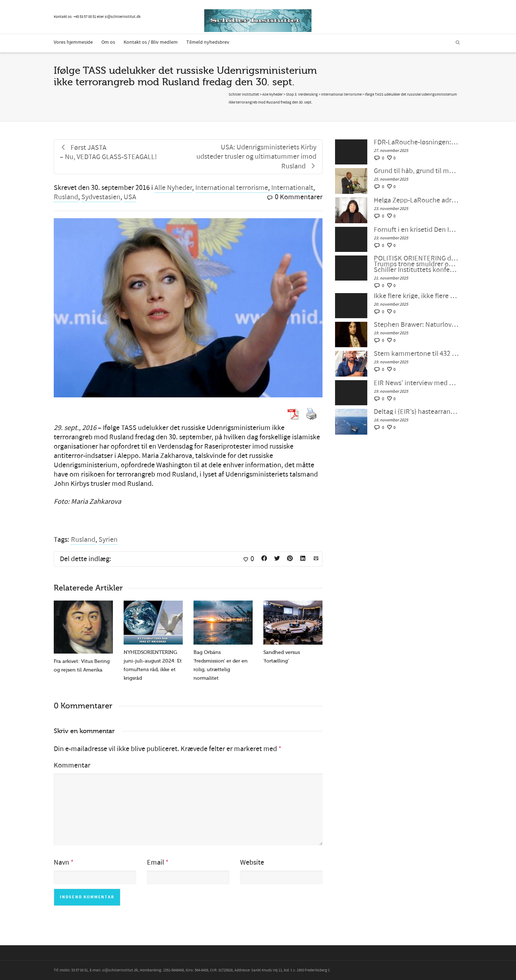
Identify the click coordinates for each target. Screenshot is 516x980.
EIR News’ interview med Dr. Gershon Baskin (416, 383)
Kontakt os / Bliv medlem (151, 42)
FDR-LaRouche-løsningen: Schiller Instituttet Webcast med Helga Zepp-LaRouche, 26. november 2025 (416, 142)
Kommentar (72, 765)
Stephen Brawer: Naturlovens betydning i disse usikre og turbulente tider (416, 325)
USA (130, 197)
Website (252, 862)
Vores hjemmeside (73, 42)
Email (156, 862)
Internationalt (292, 188)
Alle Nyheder (173, 188)
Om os (108, 42)
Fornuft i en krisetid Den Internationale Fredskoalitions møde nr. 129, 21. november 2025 (416, 230)
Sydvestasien (101, 197)
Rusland (66, 197)
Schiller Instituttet (244, 95)
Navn (61, 862)
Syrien (108, 540)
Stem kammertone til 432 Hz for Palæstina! (416, 354)
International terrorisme (232, 188)
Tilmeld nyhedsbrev (208, 42)
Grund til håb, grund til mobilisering (416, 171)
